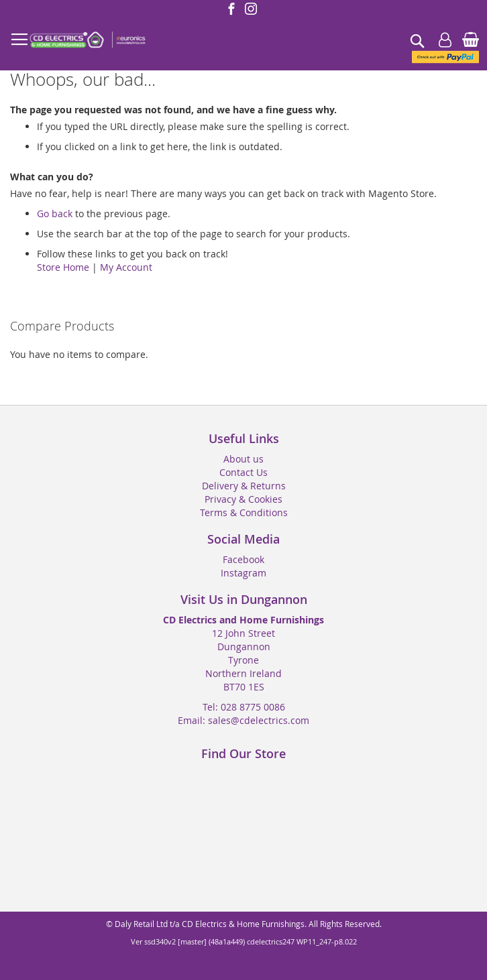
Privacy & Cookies (243, 499)
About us (243, 459)
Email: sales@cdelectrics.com (243, 720)
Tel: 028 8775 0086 (244, 707)
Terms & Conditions (244, 512)
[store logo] (87, 40)
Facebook (243, 559)
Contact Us (243, 472)
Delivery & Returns (244, 486)
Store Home (63, 267)
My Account (126, 267)
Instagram (243, 573)
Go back (55, 213)
